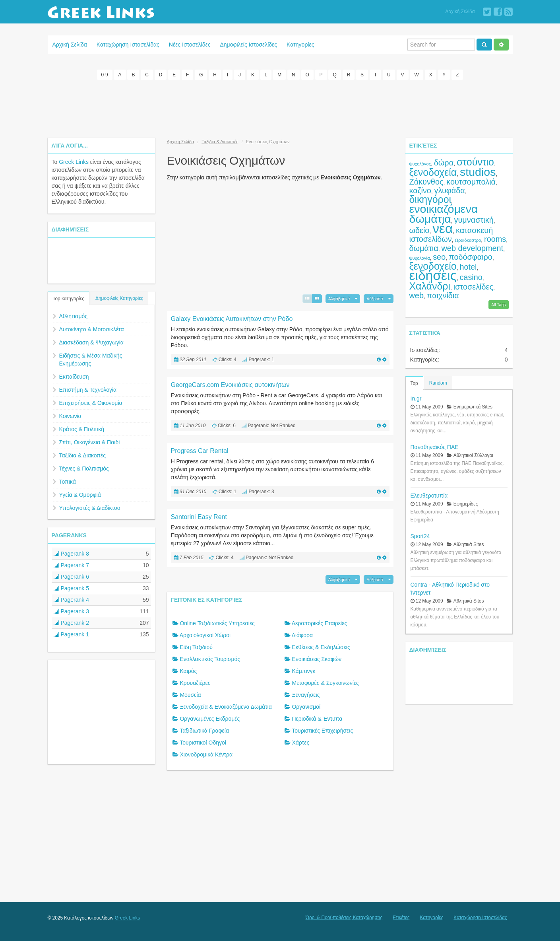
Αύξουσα (375, 298)
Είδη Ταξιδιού (196, 647)
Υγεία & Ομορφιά (80, 494)
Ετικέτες (401, 918)
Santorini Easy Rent (199, 516)
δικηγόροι (430, 199)
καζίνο (420, 190)
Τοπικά (68, 481)
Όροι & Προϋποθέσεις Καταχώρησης (344, 918)
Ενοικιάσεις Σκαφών (317, 659)
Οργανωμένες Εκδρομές (210, 719)
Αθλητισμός (74, 316)
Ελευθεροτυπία (429, 495)
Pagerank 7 (72, 565)
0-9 (105, 75)
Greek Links (74, 161)
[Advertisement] (280, 107)
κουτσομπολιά (471, 181)
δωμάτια (424, 248)
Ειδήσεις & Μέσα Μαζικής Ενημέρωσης (91, 359)
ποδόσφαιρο (471, 257)
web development (473, 248)
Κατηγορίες (300, 45)
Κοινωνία (70, 416)
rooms (495, 239)
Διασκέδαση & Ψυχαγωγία (91, 342)
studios (478, 171)
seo (439, 257)
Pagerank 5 (72, 588)
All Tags (499, 304)
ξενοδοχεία (433, 172)
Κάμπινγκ (303, 671)
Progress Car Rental (200, 450)
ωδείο (420, 230)
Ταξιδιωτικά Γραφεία (204, 731)
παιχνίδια (443, 295)
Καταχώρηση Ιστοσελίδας (128, 45)
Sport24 (420, 536)
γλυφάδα (450, 190)
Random (438, 383)
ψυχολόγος (420, 163)
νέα (443, 228)
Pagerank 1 (72, 634)
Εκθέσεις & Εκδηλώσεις (321, 647)
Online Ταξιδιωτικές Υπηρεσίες (217, 623)
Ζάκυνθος (426, 181)
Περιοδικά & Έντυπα (317, 719)
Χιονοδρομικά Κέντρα (206, 754)
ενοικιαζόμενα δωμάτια (444, 213)
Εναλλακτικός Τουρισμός (210, 659)
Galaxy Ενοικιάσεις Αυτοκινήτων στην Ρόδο (232, 318)
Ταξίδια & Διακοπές (82, 455)
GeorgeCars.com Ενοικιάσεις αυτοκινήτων (230, 384)
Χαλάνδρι (430, 286)
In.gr (416, 398)
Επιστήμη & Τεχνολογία (88, 389)
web (417, 295)
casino (471, 277)
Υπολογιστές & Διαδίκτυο (90, 507)
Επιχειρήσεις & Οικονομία (91, 402)
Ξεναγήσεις (306, 695)
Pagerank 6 (72, 576)
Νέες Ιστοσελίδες (190, 45)
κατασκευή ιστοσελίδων (451, 234)
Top (414, 383)
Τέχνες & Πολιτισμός (84, 468)
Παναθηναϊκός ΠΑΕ (435, 447)
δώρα (444, 162)
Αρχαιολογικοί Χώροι (205, 635)
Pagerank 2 (72, 622)
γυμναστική (474, 220)
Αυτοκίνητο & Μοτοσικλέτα (92, 329)
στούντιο (475, 161)
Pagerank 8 (72, 553)
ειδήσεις (433, 275)
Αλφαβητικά (339, 298)
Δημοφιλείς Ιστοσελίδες (248, 45)
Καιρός (188, 671)
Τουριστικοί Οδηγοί (203, 743)
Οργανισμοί (306, 707)
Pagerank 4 (72, 599)
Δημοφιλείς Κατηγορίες (119, 298)
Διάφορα (302, 635)
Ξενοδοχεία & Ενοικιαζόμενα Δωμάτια (226, 707)
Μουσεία (190, 695)
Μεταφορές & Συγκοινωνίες (325, 683)
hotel (468, 266)
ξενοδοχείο (433, 266)
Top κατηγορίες (69, 298)
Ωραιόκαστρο (468, 240)
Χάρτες (300, 743)
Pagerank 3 (72, 611)
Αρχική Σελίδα (460, 12)
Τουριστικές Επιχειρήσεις (322, 731)
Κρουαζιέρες (195, 683)
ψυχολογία (420, 258)
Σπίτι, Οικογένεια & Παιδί (90, 442)
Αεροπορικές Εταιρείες (320, 623)
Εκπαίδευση (74, 376)
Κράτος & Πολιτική (82, 429)
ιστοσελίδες (473, 286)
